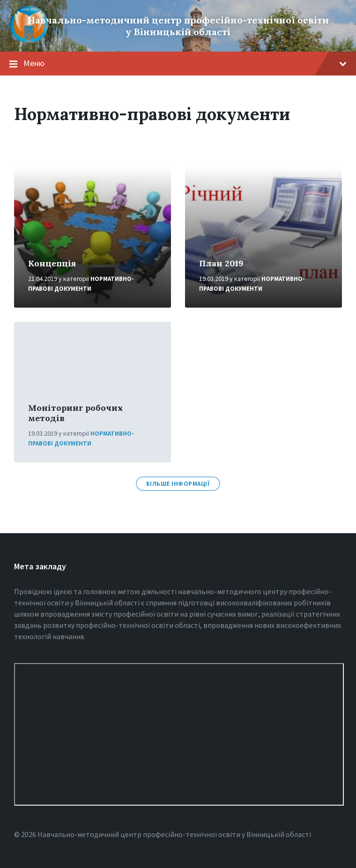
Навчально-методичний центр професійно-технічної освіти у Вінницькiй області (178, 26)
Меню (185, 63)
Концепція (52, 263)
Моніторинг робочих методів (75, 413)
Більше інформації (178, 484)
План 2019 (221, 263)
